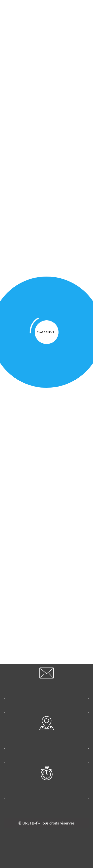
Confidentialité (32, 556)
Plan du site (38, 565)
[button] (69, 194)
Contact (62, 565)
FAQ (75, 556)
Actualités (42, 139)
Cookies (59, 556)
